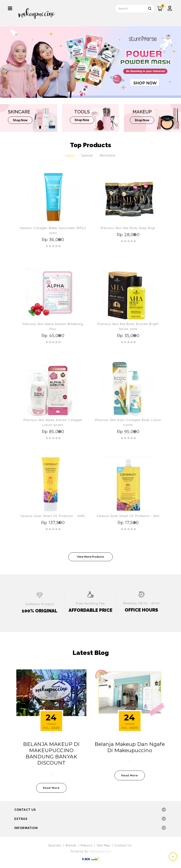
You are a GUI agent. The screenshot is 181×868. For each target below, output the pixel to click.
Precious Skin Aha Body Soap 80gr (128, 228)
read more (51, 788)
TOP (173, 857)
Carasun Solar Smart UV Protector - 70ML (53, 516)
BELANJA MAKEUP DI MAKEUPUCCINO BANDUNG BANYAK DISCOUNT (51, 753)
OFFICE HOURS (141, 610)
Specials (55, 845)
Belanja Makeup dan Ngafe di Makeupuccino (130, 747)
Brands (71, 845)
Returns (87, 845)
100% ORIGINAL (40, 611)
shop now (21, 120)
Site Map (104, 845)
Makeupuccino (100, 851)
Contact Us (123, 845)
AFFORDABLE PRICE (90, 610)
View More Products (90, 557)
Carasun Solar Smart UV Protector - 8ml (128, 516)
